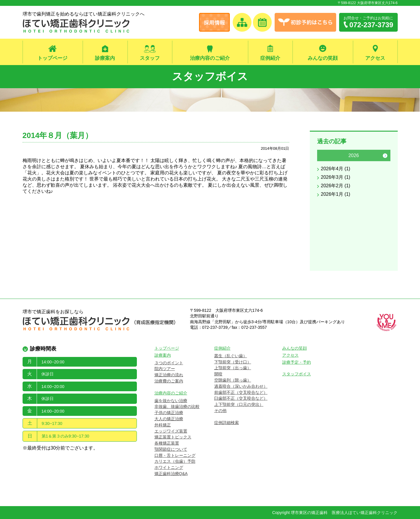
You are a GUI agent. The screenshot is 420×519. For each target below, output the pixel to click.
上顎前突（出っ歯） (233, 368)
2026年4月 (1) (336, 169)
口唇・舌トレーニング (175, 455)
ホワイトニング (169, 467)
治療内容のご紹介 (210, 58)
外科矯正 (163, 425)
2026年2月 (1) (336, 186)
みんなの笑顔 (323, 58)
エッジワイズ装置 (171, 431)
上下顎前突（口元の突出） (239, 404)
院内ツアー (165, 369)
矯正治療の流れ (169, 375)
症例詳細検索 (227, 423)
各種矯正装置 (167, 443)
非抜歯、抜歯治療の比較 (177, 406)
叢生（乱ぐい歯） (231, 356)
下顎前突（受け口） (233, 362)
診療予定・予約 (297, 362)
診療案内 (105, 58)
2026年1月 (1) (336, 194)
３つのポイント (169, 363)
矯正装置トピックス (173, 437)
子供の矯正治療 (169, 413)
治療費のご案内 (169, 381)
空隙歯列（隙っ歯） (233, 380)
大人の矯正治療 (169, 419)
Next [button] (385, 156)
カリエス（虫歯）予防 (175, 462)
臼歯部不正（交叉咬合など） (241, 398)
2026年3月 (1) (336, 177)
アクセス (375, 58)
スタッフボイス (210, 76)
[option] (354, 175)
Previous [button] (322, 156)
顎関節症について (171, 449)
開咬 (218, 374)
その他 (220, 411)
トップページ (52, 58)
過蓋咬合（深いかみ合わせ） (241, 386)
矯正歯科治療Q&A (171, 474)
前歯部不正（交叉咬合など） (241, 392)
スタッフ (150, 58)
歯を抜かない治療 (171, 401)
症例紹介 (270, 58)
